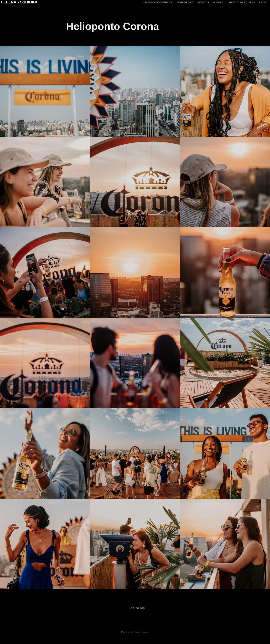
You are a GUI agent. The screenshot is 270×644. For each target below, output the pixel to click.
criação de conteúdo (158, 2)
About (263, 2)
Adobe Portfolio (141, 632)
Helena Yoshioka (19, 2)
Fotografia (185, 2)
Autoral (219, 2)
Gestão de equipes (242, 2)
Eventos (203, 2)
